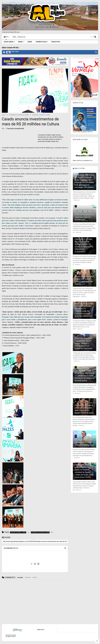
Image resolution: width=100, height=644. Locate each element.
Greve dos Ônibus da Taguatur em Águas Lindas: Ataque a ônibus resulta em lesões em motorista (84, 343)
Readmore (77, 200)
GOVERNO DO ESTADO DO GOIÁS (19, 115)
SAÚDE (30, 42)
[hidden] (13, 363)
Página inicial (41, 630)
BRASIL (21, 42)
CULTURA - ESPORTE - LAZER (41, 115)
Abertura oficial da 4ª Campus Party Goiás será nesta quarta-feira (84, 442)
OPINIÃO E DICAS (42, 42)
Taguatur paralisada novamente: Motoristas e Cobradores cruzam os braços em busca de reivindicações (85, 376)
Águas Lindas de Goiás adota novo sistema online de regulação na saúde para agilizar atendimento (84, 215)
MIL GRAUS (19, 37)
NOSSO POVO (56, 42)
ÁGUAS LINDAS (9, 42)
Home (4, 115)
